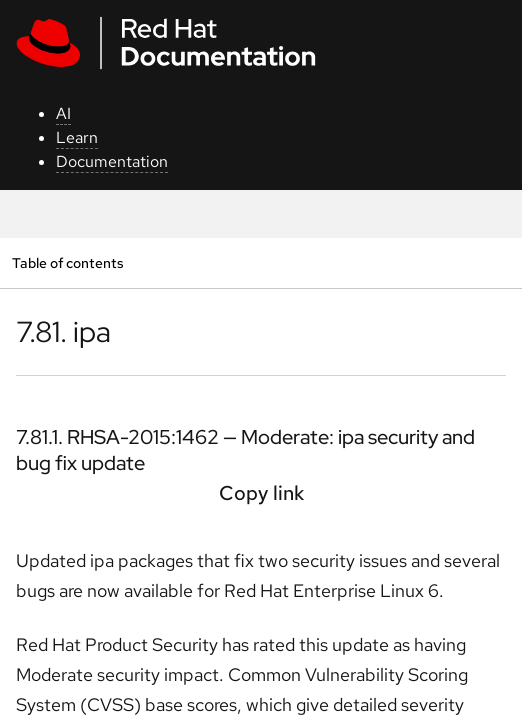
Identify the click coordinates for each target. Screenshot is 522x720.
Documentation (112, 161)
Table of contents (67, 262)
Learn (77, 137)
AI (63, 113)
